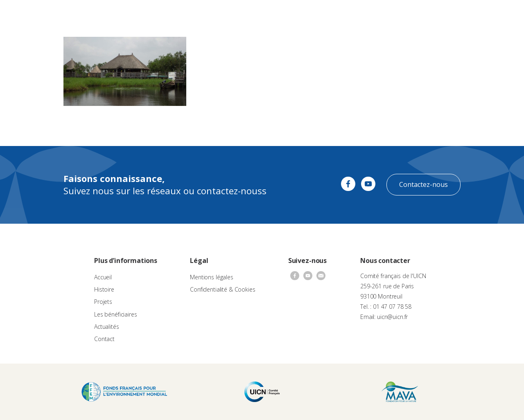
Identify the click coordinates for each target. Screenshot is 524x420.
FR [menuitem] (496, 14)
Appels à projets (208, 15)
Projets (103, 302)
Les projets (251, 15)
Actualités (338, 15)
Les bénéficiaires (116, 314)
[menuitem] (500, 15)
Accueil (103, 277)
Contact (368, 15)
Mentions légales (212, 277)
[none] (500, 15)
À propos (167, 15)
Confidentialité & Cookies (223, 289)
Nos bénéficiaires (296, 15)
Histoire (104, 289)
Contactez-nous (423, 184)
